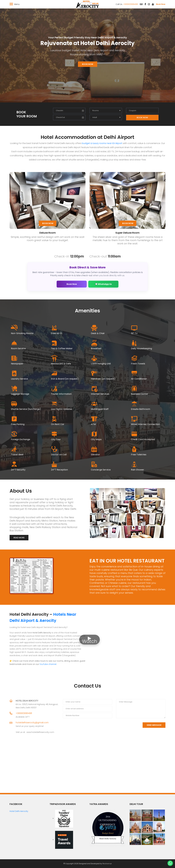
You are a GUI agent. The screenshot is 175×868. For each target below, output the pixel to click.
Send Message (154, 725)
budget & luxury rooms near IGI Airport (102, 143)
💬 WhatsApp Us (103, 284)
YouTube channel (48, 664)
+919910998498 (130, 4)
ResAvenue (107, 864)
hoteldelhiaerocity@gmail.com (32, 723)
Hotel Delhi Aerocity (19, 811)
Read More (19, 538)
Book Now (161, 4)
